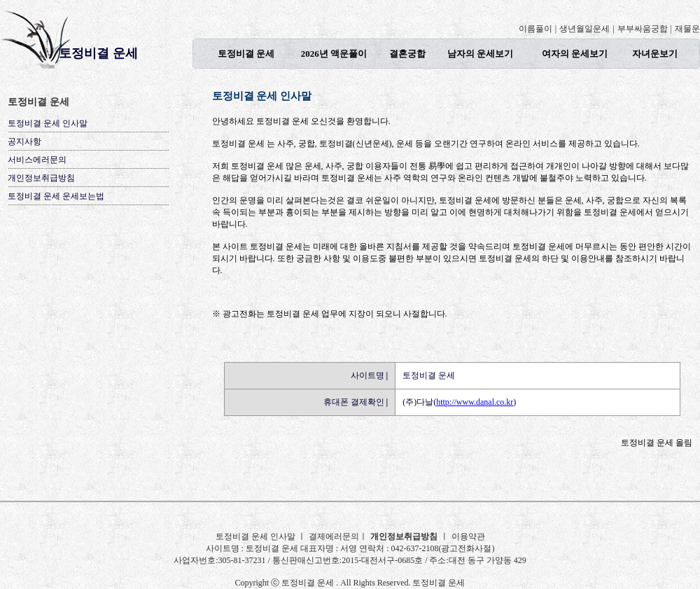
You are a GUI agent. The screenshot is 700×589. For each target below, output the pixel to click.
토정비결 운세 (98, 53)
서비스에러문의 (37, 160)
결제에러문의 (334, 536)
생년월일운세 (584, 29)
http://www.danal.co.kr (475, 402)
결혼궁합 (407, 54)
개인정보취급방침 (41, 178)
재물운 (687, 29)
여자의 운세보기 (575, 54)
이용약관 (468, 536)
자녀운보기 (655, 54)
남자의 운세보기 (480, 54)
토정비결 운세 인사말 (48, 123)
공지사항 (24, 141)
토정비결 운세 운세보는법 (56, 196)
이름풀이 (535, 29)
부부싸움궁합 (643, 29)
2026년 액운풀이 (334, 54)
